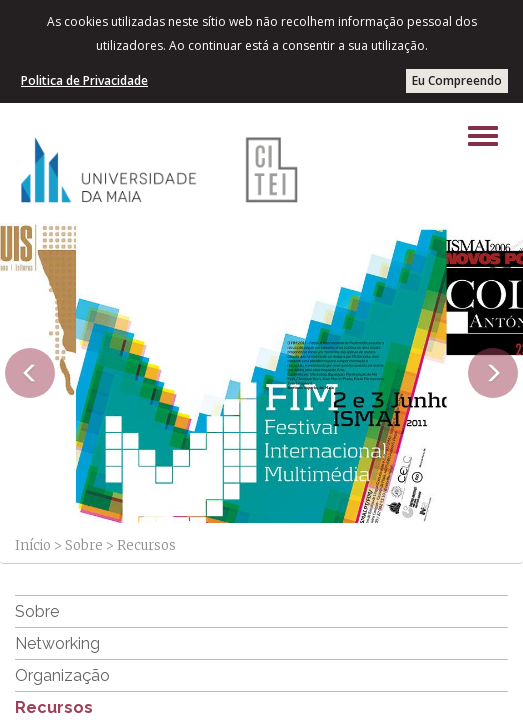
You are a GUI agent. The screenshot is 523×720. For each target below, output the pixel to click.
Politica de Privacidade (84, 80)
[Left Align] (483, 136)
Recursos (54, 707)
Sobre (84, 545)
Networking (57, 643)
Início (33, 545)
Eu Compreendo (457, 80)
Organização (62, 675)
